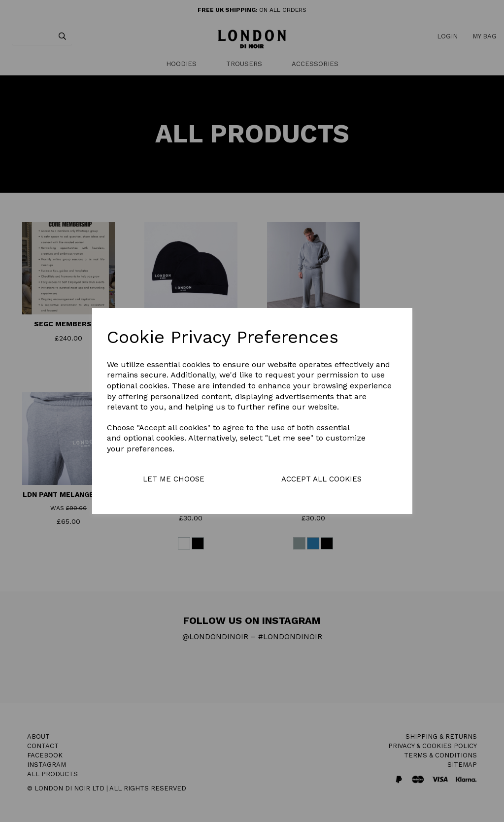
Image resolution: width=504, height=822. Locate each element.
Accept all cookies (321, 479)
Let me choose (174, 479)
